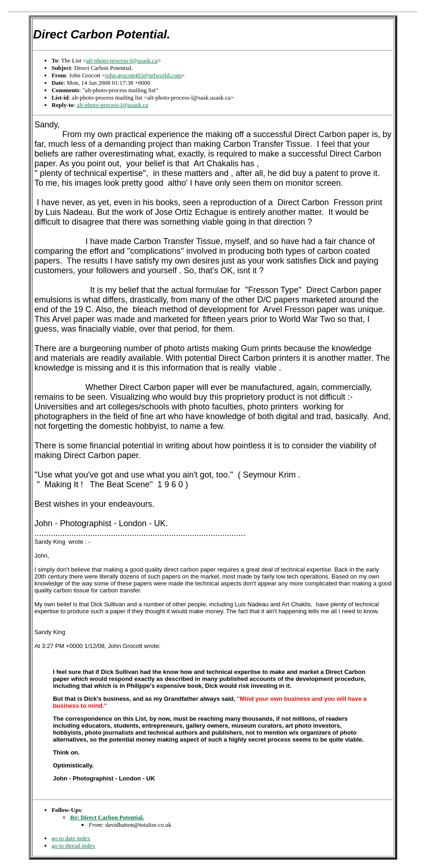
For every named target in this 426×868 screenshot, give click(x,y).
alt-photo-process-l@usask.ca (122, 60)
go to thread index (73, 846)
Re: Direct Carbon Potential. (107, 817)
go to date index (71, 838)
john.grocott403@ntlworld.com (143, 75)
